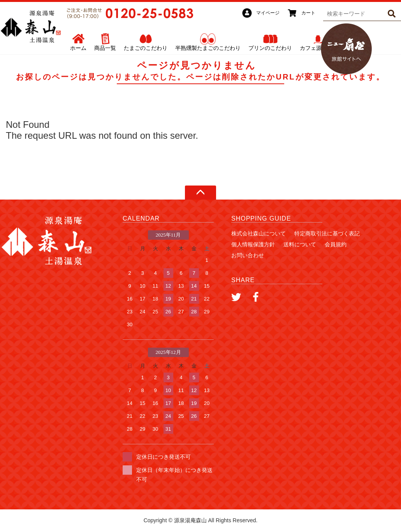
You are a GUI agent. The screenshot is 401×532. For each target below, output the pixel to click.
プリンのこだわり (270, 48)
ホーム (78, 48)
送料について (300, 244)
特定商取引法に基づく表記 (327, 233)
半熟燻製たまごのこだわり (208, 48)
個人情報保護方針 (253, 244)
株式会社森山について (259, 233)
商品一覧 (105, 48)
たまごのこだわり (146, 48)
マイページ (268, 13)
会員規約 (336, 244)
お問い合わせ (248, 255)
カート (308, 13)
